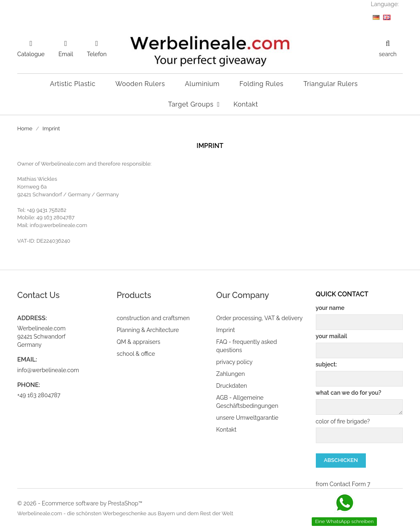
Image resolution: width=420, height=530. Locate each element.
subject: (360, 374)
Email (66, 54)
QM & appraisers (139, 342)
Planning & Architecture (148, 330)
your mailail (360, 346)
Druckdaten (232, 386)
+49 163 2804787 (39, 395)
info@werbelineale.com (48, 370)
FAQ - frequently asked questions (247, 346)
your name (360, 317)
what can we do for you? (360, 402)
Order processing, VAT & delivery (259, 318)
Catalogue (31, 54)
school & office (136, 354)
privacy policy (234, 362)
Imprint (226, 330)
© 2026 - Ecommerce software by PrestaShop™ (80, 503)
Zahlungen (231, 374)
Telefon (97, 54)
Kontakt (226, 430)
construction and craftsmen (153, 318)
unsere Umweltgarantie (247, 418)
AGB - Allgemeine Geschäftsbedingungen (247, 402)
